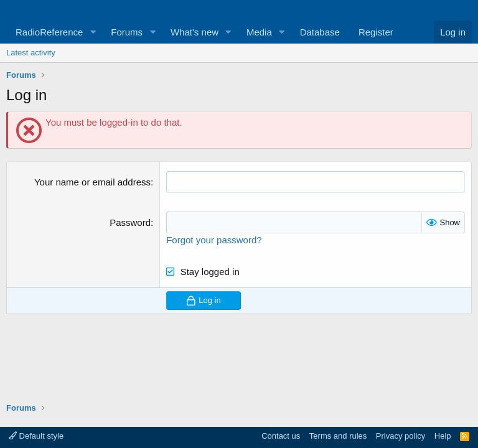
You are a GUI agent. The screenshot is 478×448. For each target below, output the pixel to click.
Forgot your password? (214, 240)
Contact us (281, 436)
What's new (194, 32)
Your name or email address (92, 182)
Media (259, 32)
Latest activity (31, 53)
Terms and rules (338, 436)
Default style (36, 436)
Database (320, 32)
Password (130, 222)
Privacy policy (401, 436)
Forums (127, 32)
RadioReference (49, 32)
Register (376, 32)
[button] (93, 32)
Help (443, 436)
